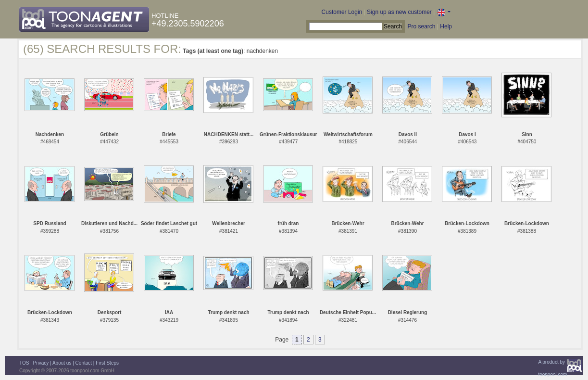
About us (62, 363)
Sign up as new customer (399, 12)
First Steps (107, 363)
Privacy (41, 363)
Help (446, 26)
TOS (24, 363)
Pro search (421, 26)
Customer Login (342, 12)
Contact (84, 363)
